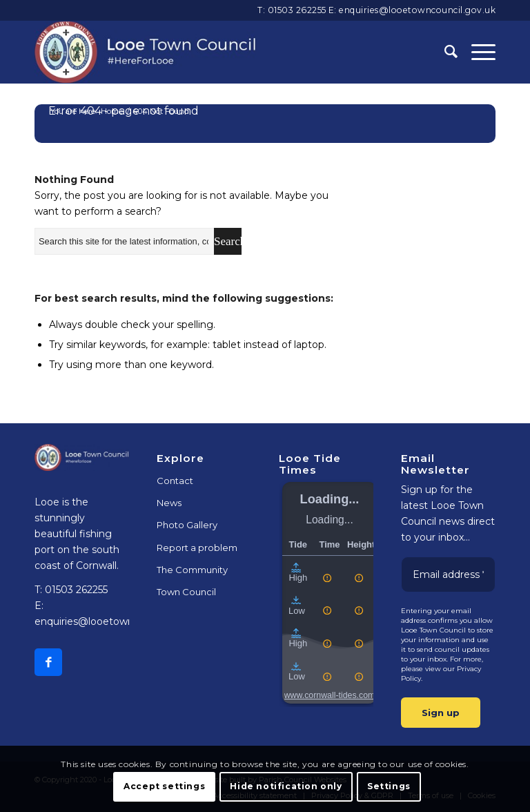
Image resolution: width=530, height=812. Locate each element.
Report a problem (197, 548)
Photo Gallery (187, 525)
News (169, 503)
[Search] (444, 52)
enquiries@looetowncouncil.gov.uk (417, 10)
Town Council (186, 592)
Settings (389, 786)
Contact (175, 481)
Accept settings (164, 786)
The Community (192, 570)
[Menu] (477, 52)
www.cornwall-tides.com (330, 695)
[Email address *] (448, 574)
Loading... (330, 499)
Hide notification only (286, 786)
